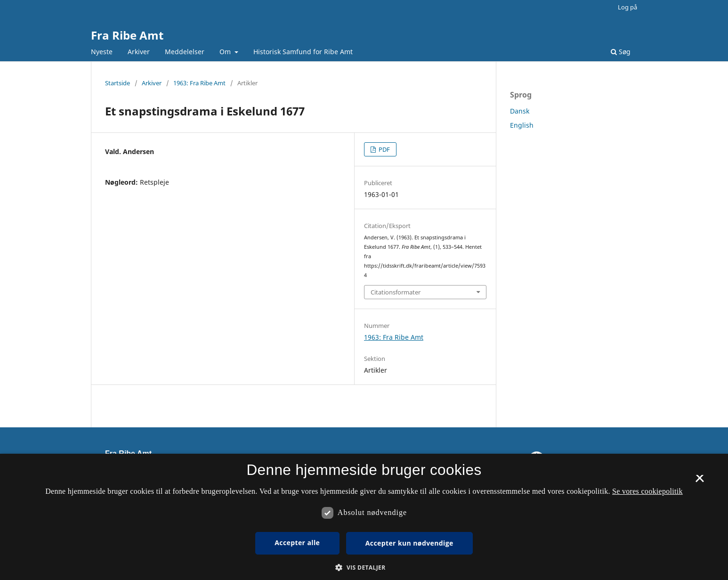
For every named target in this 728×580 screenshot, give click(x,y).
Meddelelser (185, 52)
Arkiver (139, 52)
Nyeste (102, 52)
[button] (364, 568)
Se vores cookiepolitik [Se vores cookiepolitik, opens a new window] (647, 491)
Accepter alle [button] (297, 543)
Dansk (520, 111)
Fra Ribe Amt (127, 35)
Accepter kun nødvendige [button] (409, 543)
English (522, 125)
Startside (117, 83)
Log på (627, 7)
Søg (621, 52)
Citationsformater (396, 292)
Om (226, 52)
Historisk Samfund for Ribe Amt (303, 52)
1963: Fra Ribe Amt (199, 83)
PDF (384, 149)
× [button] (700, 482)
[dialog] (364, 517)
